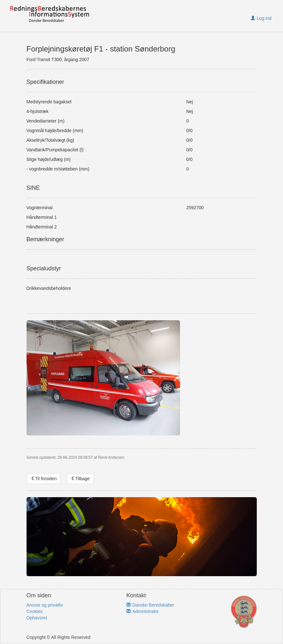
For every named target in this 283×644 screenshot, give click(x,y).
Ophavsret (37, 618)
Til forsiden (44, 479)
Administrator (142, 611)
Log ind (261, 18)
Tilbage (80, 479)
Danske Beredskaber (150, 605)
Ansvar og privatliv (45, 605)
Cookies (35, 611)
